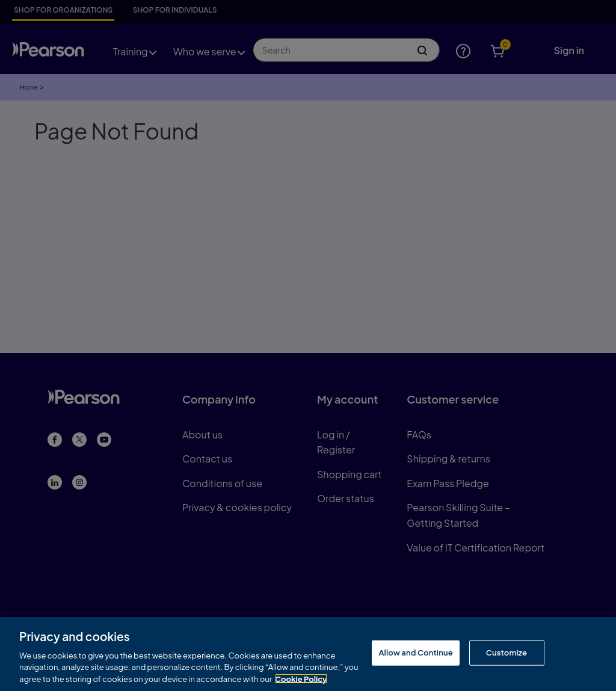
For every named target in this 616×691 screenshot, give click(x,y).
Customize (507, 654)
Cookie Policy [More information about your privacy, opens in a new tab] (301, 680)
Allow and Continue (415, 654)
